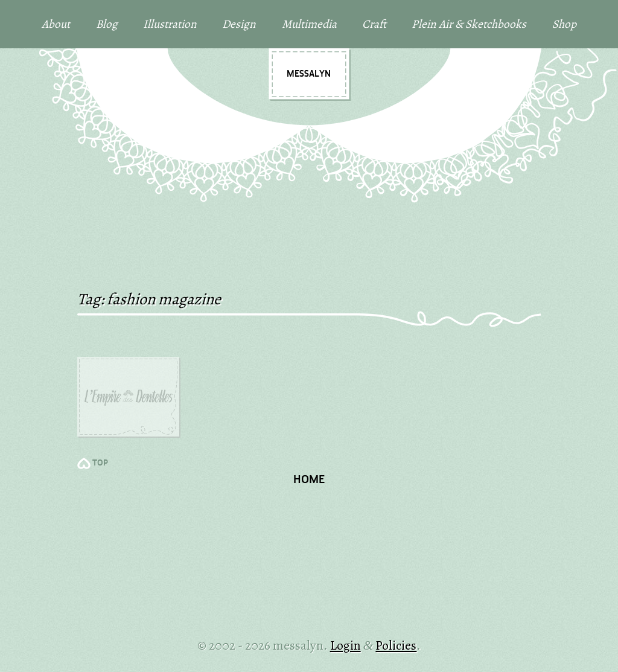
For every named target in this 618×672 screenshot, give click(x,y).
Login (346, 645)
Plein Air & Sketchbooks (469, 24)
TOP (100, 463)
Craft (374, 24)
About (56, 24)
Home (309, 480)
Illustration (170, 24)
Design (239, 24)
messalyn (309, 74)
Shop (564, 24)
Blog (107, 24)
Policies (396, 645)
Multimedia (309, 24)
